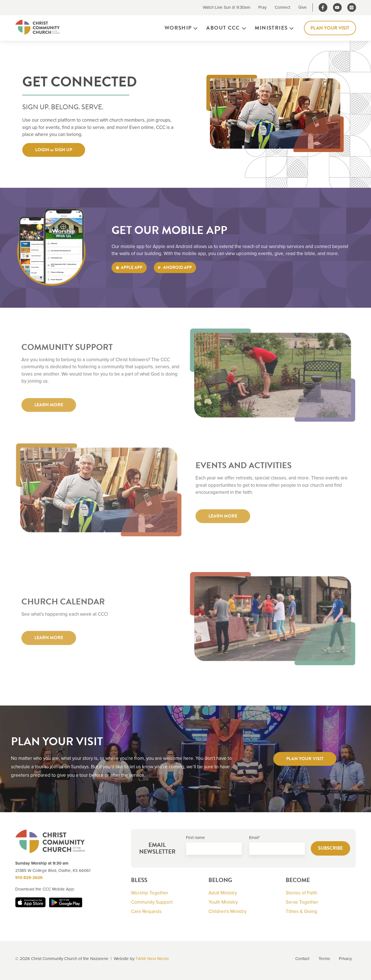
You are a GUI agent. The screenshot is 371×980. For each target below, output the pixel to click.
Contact (302, 959)
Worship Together (150, 893)
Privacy (345, 959)
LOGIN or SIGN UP (54, 150)
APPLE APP (129, 267)
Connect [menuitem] (282, 7)
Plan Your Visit (330, 28)
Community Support (152, 902)
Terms (324, 959)
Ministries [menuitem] (271, 28)
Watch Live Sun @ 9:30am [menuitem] (226, 7)
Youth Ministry (223, 902)
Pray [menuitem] (262, 7)
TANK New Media (152, 959)
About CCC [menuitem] (223, 28)
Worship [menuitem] (178, 28)
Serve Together (302, 902)
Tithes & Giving (301, 911)
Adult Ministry (223, 893)
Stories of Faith (301, 893)
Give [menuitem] (303, 7)
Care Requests (146, 911)
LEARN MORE (49, 408)
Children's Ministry (227, 911)
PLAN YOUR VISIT (305, 759)
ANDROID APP (175, 267)
